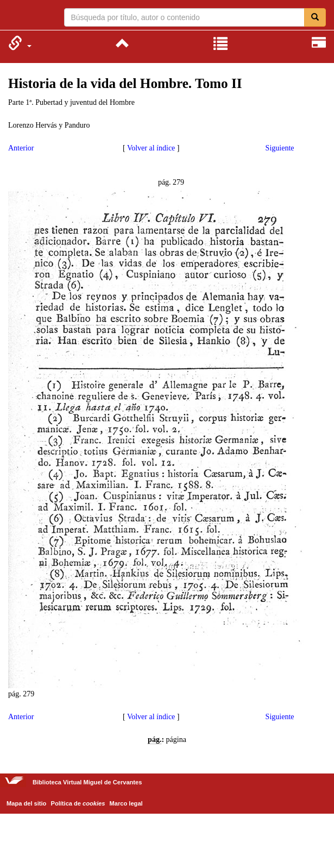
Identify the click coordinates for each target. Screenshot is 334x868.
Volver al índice (151, 148)
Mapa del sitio (26, 803)
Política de (78, 803)
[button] (20, 43)
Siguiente (280, 148)
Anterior (21, 148)
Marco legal (126, 803)
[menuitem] (20, 43)
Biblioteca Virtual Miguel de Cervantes (15, 16)
